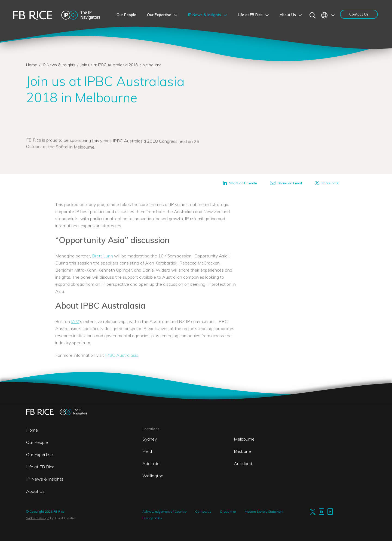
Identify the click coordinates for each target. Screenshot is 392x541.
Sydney (150, 439)
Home (32, 65)
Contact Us (359, 14)
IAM (75, 321)
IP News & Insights (59, 65)
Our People (37, 442)
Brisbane (242, 451)
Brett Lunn (102, 256)
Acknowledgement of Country (164, 511)
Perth (148, 451)
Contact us (203, 511)
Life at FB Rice (40, 467)
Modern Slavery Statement (264, 511)
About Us (35, 491)
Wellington (153, 476)
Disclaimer (228, 511)
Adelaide (151, 463)
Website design (38, 518)
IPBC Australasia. (122, 355)
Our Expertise (39, 454)
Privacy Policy (152, 518)
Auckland (243, 463)
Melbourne (244, 439)
